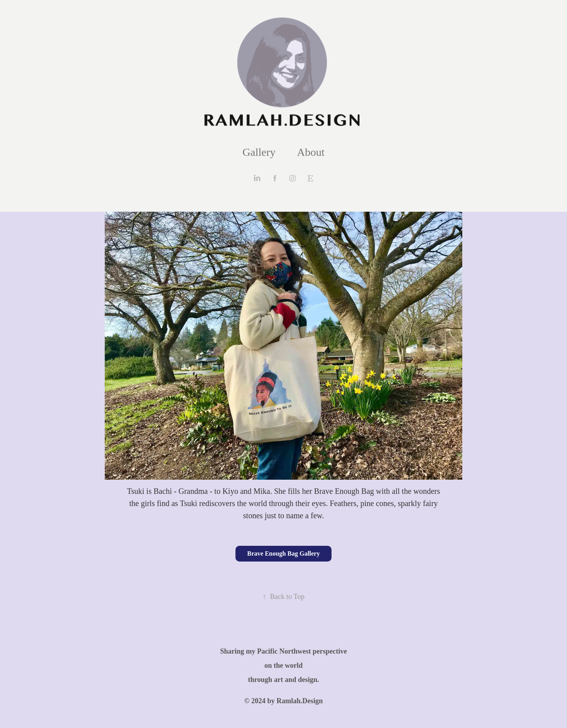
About (311, 152)
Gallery (259, 152)
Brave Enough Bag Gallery (283, 553)
